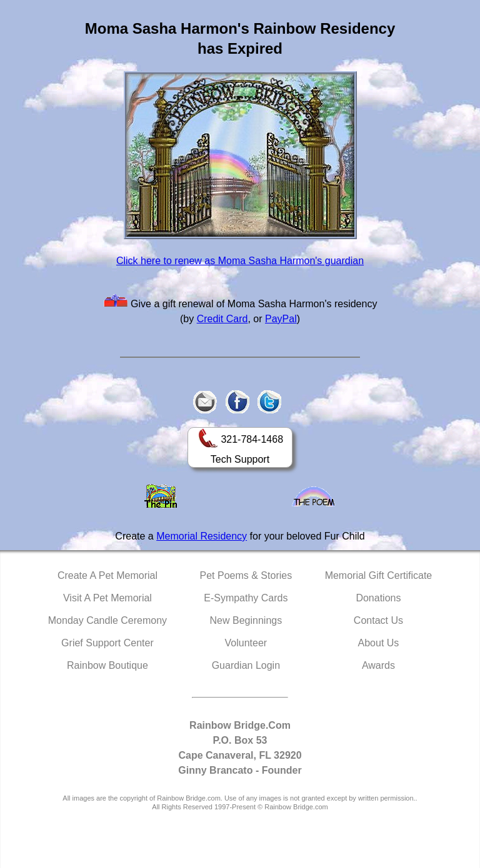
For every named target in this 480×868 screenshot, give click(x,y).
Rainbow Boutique (107, 665)
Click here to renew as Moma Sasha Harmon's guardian (240, 261)
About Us (379, 643)
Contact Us (378, 620)
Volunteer (246, 643)
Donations (378, 598)
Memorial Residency (202, 536)
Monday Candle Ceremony (107, 620)
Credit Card (222, 319)
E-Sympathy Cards (246, 598)
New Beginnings (246, 620)
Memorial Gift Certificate (379, 575)
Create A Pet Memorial (107, 575)
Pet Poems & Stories (246, 575)
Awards (378, 665)
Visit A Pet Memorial (107, 598)
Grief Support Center (107, 643)
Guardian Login (246, 665)
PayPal (281, 319)
